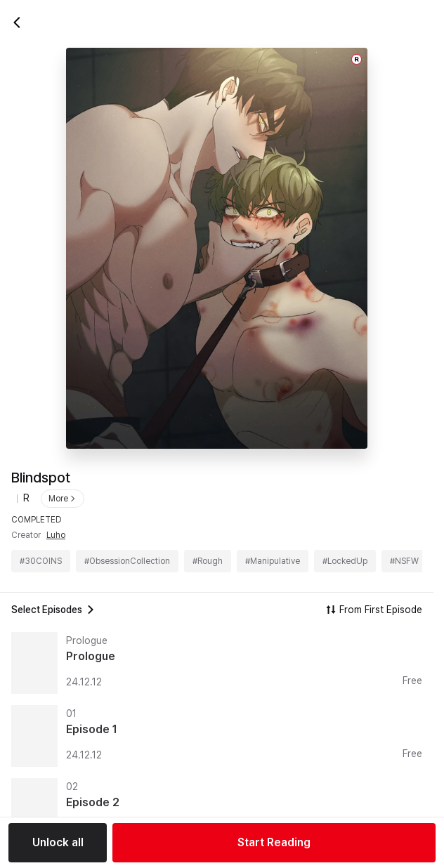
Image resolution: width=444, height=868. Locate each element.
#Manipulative (273, 561)
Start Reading (274, 842)
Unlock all (58, 842)
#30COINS (41, 561)
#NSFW (404, 561)
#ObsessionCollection (127, 561)
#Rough (208, 561)
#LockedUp (345, 561)
